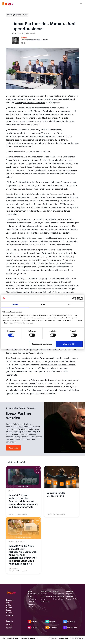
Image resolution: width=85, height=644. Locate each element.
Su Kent (24, 38)
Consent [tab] (15, 304)
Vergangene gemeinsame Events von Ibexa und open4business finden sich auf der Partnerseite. (37, 371)
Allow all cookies (69, 344)
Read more (13, 448)
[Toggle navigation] (81, 4)
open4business (46, 96)
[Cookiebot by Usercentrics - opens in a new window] (73, 298)
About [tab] (70, 304)
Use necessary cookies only (42, 344)
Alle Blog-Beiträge (14, 15)
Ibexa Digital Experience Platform (30, 103)
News (25, 15)
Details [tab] (42, 304)
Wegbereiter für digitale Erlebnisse (22, 241)
